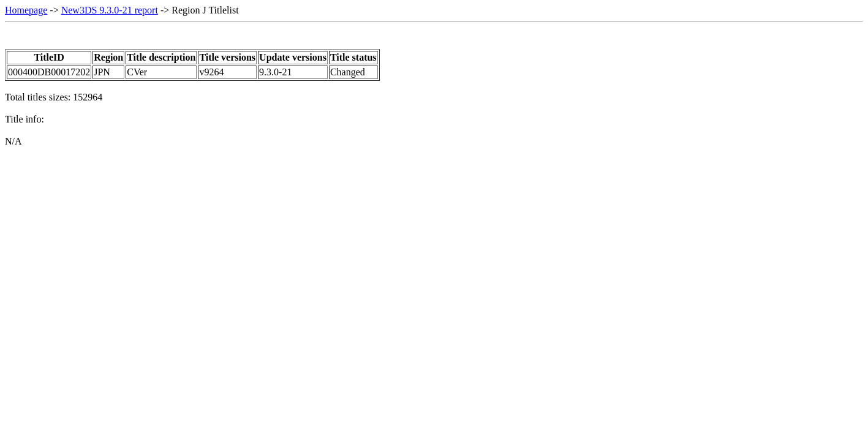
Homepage (26, 10)
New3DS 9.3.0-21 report (110, 10)
